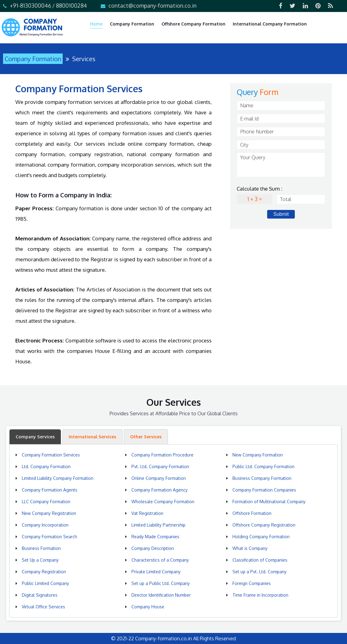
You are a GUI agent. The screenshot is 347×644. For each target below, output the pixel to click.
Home (96, 24)
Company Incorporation (45, 525)
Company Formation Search (49, 537)
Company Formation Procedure (162, 455)
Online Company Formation (159, 478)
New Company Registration (49, 513)
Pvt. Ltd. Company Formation (160, 466)
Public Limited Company (45, 583)
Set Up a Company (40, 560)
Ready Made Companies (155, 537)
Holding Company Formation (261, 537)
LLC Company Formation (46, 502)
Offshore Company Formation (193, 24)
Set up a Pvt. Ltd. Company (259, 572)
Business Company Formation (262, 478)
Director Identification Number (161, 595)
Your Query (281, 165)
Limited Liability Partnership (158, 525)
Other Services (146, 437)
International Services (92, 437)
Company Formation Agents (50, 490)
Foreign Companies (252, 583)
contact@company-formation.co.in (152, 6)
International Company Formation (270, 24)
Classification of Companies (260, 560)
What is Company (250, 548)
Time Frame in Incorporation (260, 595)
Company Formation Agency (160, 490)
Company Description (153, 548)
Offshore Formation (252, 513)
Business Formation (41, 548)
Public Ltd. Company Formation (263, 466)
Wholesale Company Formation (163, 502)
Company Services (35, 437)
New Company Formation (258, 455)
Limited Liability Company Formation (58, 478)
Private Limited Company (156, 572)
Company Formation (132, 24)
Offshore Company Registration (264, 525)
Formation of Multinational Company (269, 502)
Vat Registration (147, 513)
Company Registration (44, 572)
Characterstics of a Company (160, 560)
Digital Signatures (40, 595)
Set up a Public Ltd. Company (161, 583)
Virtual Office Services (43, 607)
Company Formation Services (51, 455)
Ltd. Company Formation (46, 466)
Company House (148, 607)
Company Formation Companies (264, 490)
